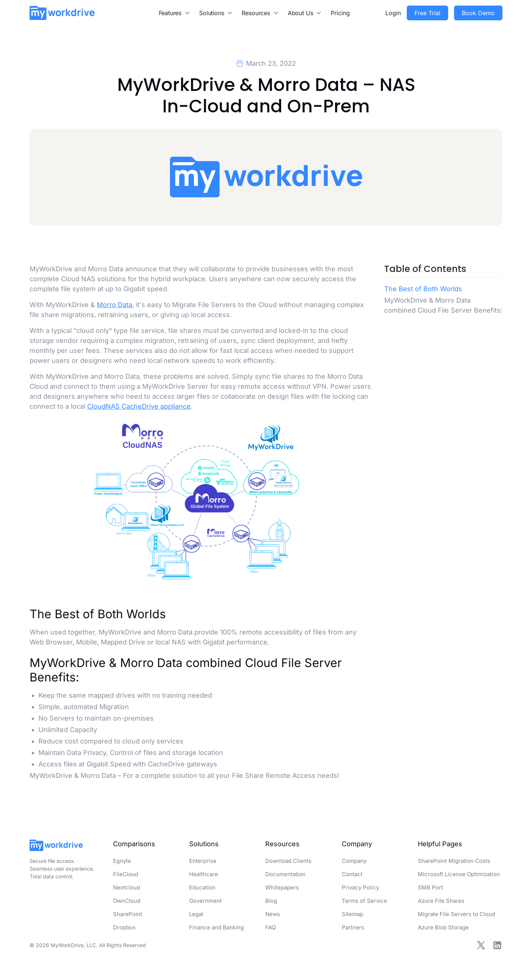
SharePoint (128, 914)
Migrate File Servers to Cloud (456, 914)
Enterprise (203, 861)
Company (354, 861)
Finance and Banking (216, 927)
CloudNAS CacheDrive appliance (139, 406)
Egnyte (122, 861)
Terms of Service (364, 901)
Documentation (285, 874)
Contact (352, 874)
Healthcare (204, 874)
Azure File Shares (441, 901)
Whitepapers (282, 887)
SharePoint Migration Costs (454, 861)
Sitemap (352, 914)
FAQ (270, 927)
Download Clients (288, 861)
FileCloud (126, 874)
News (273, 914)
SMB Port (430, 887)
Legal (196, 914)
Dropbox (124, 927)
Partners (353, 927)
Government (205, 901)
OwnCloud (127, 901)
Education (202, 887)
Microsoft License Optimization (459, 874)
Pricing (340, 13)
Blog (271, 901)
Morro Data (115, 305)
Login (393, 13)
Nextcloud (127, 887)
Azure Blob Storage (443, 927)
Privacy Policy (360, 887)
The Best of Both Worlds (423, 289)
